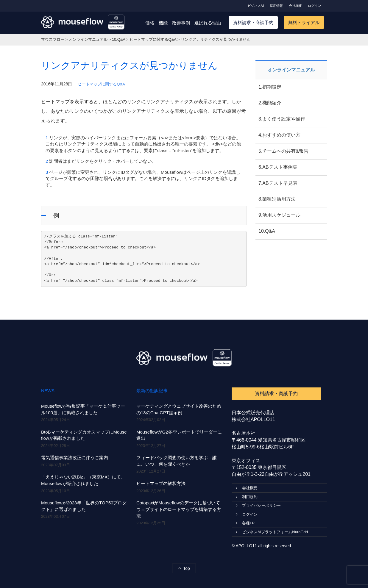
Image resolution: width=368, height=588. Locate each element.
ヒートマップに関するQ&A (101, 84)
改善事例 (181, 23)
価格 (150, 23)
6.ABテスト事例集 (278, 167)
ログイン (314, 6)
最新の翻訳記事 (152, 391)
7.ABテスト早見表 (278, 183)
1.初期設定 (270, 87)
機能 (163, 23)
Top (184, 568)
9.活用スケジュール (279, 215)
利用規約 (247, 497)
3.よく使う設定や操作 (282, 119)
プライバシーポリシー (258, 505)
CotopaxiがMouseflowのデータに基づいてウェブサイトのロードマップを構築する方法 (179, 509)
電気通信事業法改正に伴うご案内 (75, 458)
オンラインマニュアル (291, 70)
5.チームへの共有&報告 (283, 151)
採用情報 (276, 6)
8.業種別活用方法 (277, 199)
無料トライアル (304, 22)
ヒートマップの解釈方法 (161, 483)
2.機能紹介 (270, 103)
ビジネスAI (256, 6)
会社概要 (295, 6)
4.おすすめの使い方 (279, 135)
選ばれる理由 (208, 23)
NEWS (48, 391)
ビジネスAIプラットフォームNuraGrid (272, 532)
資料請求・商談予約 (253, 22)
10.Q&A (267, 231)
